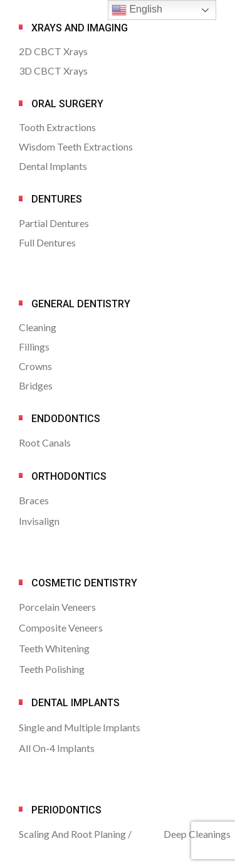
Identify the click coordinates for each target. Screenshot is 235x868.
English (137, 10)
